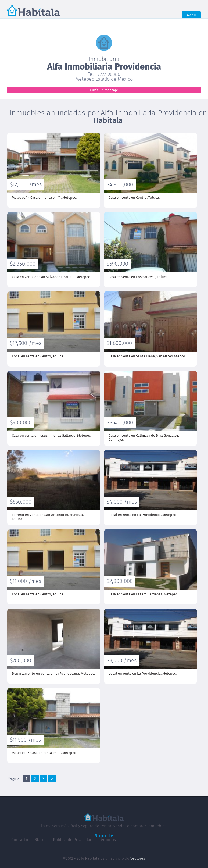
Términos (107, 840)
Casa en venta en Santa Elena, (148, 356)
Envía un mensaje (104, 90)
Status (41, 840)
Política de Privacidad (73, 840)
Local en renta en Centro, (38, 356)
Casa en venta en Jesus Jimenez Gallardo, (52, 436)
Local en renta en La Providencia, (143, 515)
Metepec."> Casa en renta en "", (44, 198)
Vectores (138, 859)
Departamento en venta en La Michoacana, (53, 674)
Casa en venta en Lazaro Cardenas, (143, 594)
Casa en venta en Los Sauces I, (138, 277)
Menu (191, 15)
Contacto (20, 840)
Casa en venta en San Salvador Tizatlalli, (51, 277)
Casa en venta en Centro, (134, 198)
